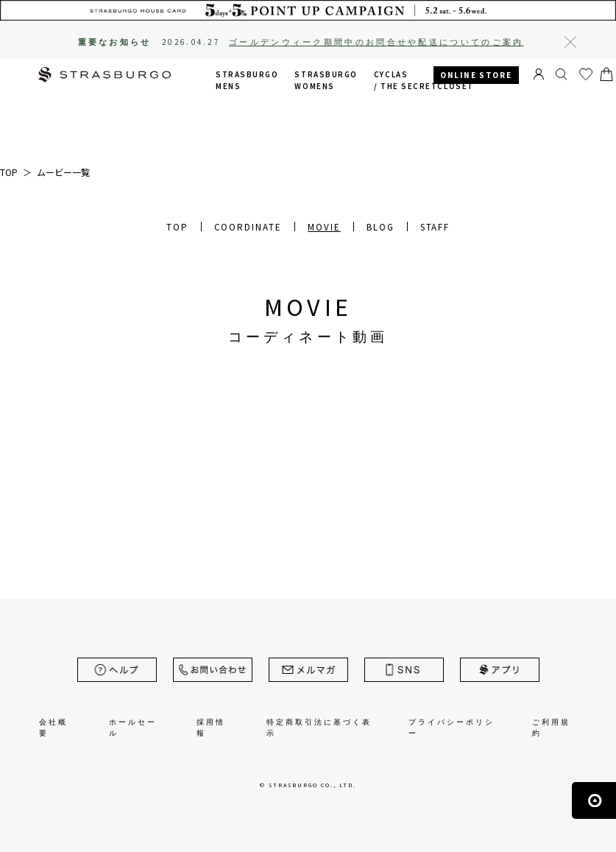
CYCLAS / (424, 81)
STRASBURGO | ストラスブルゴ (105, 76)
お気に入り (586, 74)
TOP (177, 227)
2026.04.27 (343, 42)
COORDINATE (248, 227)
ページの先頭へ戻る (594, 800)
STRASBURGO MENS (247, 81)
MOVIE (324, 227)
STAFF (435, 227)
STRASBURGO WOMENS (326, 81)
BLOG (380, 227)
